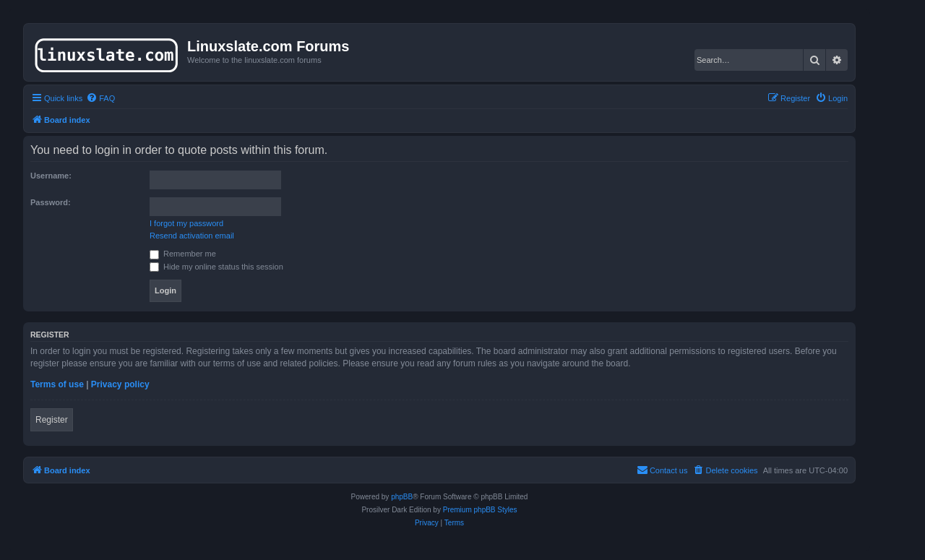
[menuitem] (100, 98)
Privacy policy (120, 384)
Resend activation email (192, 236)
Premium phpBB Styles (480, 510)
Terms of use (57, 384)
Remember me (183, 254)
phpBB (402, 497)
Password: (51, 202)
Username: (51, 176)
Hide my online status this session (216, 267)
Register (52, 420)
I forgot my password (186, 223)
